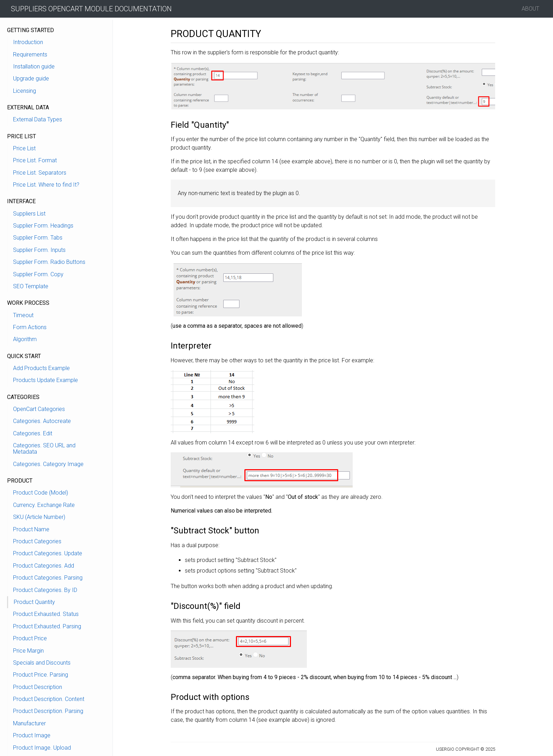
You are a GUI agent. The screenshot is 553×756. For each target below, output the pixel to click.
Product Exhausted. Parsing (47, 626)
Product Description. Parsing (48, 711)
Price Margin (28, 651)
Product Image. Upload (42, 748)
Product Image (32, 735)
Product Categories (37, 541)
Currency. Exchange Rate (44, 505)
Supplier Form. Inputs (39, 250)
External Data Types (38, 119)
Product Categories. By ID (45, 590)
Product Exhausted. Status (46, 614)
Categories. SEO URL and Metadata (44, 449)
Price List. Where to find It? (46, 185)
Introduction (28, 42)
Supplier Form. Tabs (38, 238)
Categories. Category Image (48, 464)
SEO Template (31, 286)
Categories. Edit (33, 433)
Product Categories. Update (48, 553)
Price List (24, 148)
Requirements (30, 55)
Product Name (31, 529)
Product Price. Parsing (41, 675)
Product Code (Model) (41, 493)
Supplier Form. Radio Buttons (49, 262)
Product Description (38, 687)
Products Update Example (45, 380)
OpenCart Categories (39, 409)
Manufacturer (29, 723)
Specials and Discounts (42, 663)
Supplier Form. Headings (43, 226)
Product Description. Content (49, 699)
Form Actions (30, 327)
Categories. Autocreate (42, 421)
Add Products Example (41, 368)
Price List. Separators (40, 173)
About (530, 9)
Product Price (30, 638)
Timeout (23, 315)
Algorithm (25, 339)
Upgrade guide (31, 78)
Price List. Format (35, 160)
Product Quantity (34, 602)
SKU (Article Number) (39, 517)
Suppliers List (29, 214)
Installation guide (34, 66)
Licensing (25, 91)
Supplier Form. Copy (38, 274)
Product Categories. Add (44, 566)
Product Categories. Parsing (48, 578)
